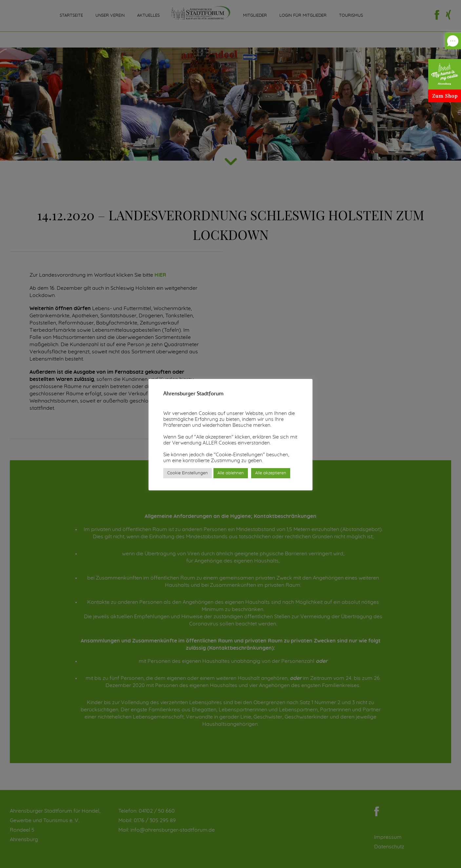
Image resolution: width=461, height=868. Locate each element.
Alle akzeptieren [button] (271, 473)
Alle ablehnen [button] (231, 473)
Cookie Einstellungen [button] (188, 473)
